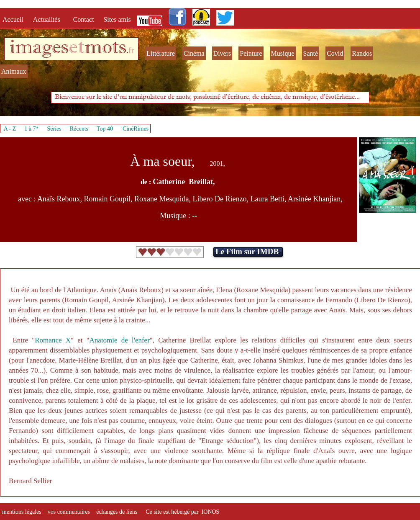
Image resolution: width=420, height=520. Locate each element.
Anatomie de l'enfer (120, 340)
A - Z (10, 129)
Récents (79, 129)
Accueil (15, 19)
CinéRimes (136, 129)
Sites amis (117, 19)
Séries (54, 129)
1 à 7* (31, 129)
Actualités (49, 19)
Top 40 (105, 129)
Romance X (53, 340)
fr (131, 50)
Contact (85, 19)
